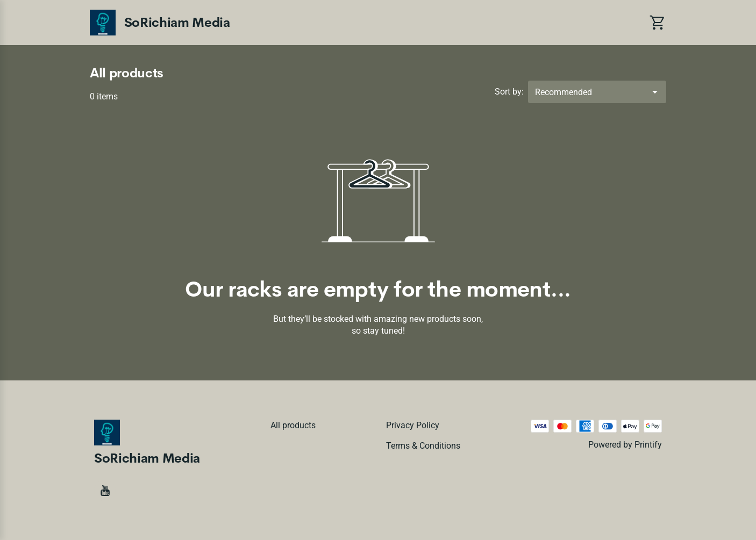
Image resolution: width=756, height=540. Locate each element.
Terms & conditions (423, 446)
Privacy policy (413, 425)
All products (293, 425)
